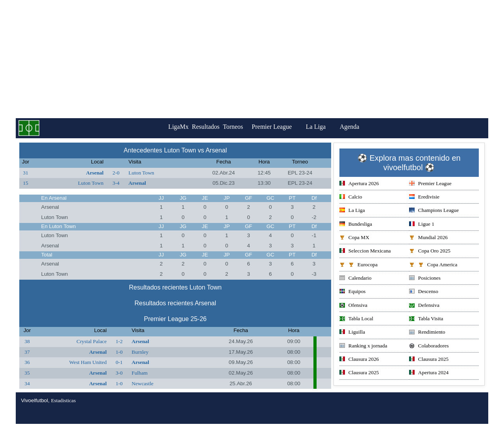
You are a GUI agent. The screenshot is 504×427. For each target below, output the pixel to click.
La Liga (332, 127)
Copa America (433, 265)
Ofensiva (353, 306)
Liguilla (352, 333)
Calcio (351, 198)
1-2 (119, 341)
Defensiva (424, 306)
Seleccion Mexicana (365, 252)
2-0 (116, 173)
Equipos (353, 292)
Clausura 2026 (359, 360)
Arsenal (95, 173)
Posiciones (425, 279)
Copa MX (354, 238)
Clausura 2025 (429, 360)
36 (27, 362)
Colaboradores (429, 346)
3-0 (119, 373)
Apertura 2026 (359, 184)
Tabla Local (356, 319)
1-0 (119, 352)
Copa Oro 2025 (430, 252)
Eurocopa (359, 265)
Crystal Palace (92, 341)
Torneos (244, 127)
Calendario (355, 279)
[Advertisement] (252, 59)
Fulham (140, 373)
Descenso (424, 292)
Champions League (434, 211)
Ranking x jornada (363, 346)
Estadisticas (63, 400)
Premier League (288, 127)
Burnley (140, 352)
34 (27, 383)
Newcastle (143, 383)
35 (27, 373)
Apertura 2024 (429, 373)
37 (27, 352)
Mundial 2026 (428, 238)
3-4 (116, 183)
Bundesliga (356, 225)
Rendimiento (427, 333)
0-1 (119, 362)
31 (25, 173)
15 (25, 183)
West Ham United (88, 362)
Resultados (206, 127)
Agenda (366, 127)
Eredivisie (424, 198)
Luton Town (141, 173)
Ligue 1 (422, 225)
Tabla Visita (426, 319)
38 (27, 341)
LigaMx (168, 127)
